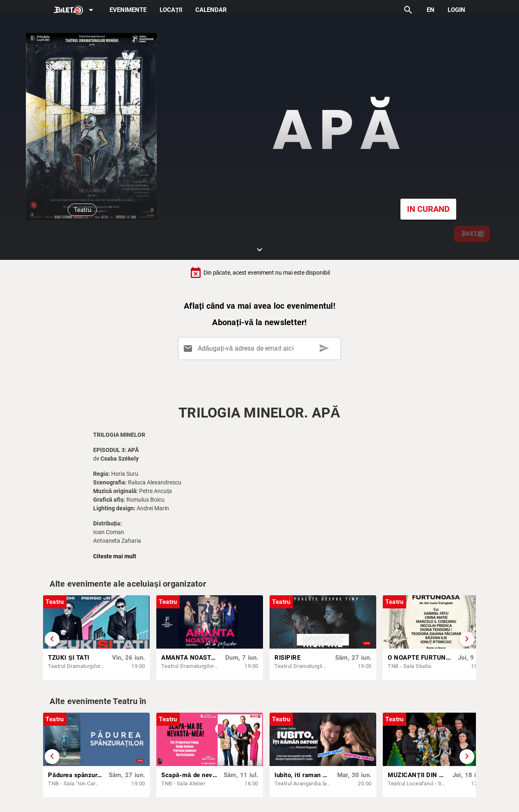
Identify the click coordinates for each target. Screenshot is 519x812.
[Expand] (75, 10)
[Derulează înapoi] (52, 639)
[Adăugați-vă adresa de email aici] (261, 349)
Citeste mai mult (115, 556)
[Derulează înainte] (467, 639)
